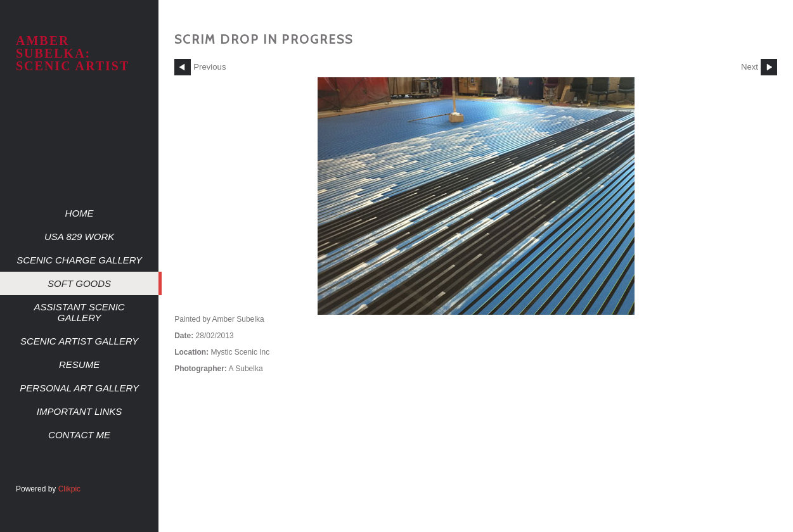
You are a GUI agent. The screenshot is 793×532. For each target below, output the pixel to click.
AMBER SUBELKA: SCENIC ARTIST (73, 53)
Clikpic (69, 489)
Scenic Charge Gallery (79, 260)
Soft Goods (79, 283)
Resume (79, 364)
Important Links (79, 411)
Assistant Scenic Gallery (80, 312)
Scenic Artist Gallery (79, 341)
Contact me (79, 435)
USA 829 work (79, 237)
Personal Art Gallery (79, 388)
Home (80, 213)
